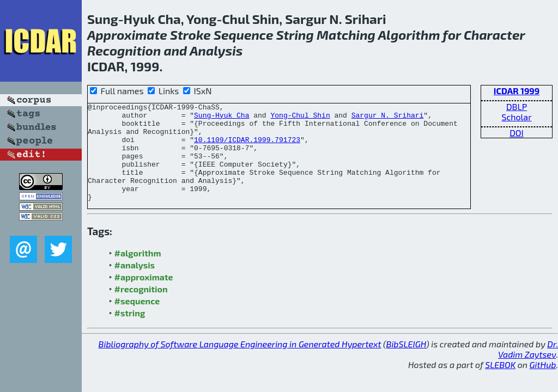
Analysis (216, 50)
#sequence (137, 320)
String (295, 35)
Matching (346, 35)
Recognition (124, 50)
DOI (517, 133)
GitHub (543, 384)
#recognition (141, 308)
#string (130, 332)
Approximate (127, 35)
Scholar (516, 117)
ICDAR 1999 (517, 91)
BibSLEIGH (406, 363)
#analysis (135, 284)
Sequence (243, 35)
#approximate (144, 296)
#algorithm (138, 272)
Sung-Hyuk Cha (222, 118)
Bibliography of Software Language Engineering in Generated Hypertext (240, 363)
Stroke (190, 35)
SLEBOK (500, 384)
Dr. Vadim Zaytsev (528, 369)
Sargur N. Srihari (388, 118)
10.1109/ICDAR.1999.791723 (247, 148)
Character (494, 35)
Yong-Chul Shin (300, 118)
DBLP (517, 106)
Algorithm (409, 35)
